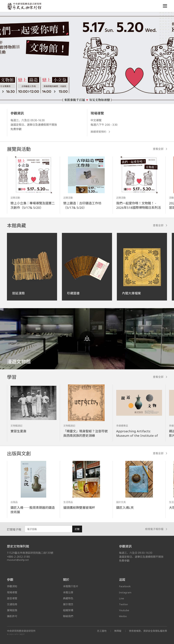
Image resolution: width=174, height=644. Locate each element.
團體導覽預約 (100, 132)
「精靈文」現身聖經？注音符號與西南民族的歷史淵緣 (86, 433)
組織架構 (68, 610)
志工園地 (102, 631)
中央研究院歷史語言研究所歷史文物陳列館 (24, 6)
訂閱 (77, 529)
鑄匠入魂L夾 (125, 508)
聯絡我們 (68, 616)
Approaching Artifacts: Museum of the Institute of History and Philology (137, 435)
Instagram (125, 592)
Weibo (123, 616)
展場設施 (12, 610)
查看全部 (160, 149)
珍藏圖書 (73, 293)
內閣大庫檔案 (132, 293)
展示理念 (68, 604)
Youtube (124, 610)
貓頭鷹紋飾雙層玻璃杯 (79, 508)
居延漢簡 (18, 293)
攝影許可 (12, 616)
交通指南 (12, 604)
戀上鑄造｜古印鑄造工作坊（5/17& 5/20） (82, 205)
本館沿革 (68, 592)
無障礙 (118, 631)
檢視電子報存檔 (156, 529)
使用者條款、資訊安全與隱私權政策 (148, 631)
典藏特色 (68, 598)
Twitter (124, 604)
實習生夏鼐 (18, 431)
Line (121, 598)
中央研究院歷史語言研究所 (21, 631)
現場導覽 (12, 592)
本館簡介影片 (71, 586)
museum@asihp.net (18, 560)
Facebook (125, 586)
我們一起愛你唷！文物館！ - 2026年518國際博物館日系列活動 (139, 208)
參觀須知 (12, 586)
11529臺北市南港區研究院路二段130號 (30, 553)
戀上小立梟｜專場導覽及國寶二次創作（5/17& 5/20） (33, 205)
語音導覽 (12, 598)
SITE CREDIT (20, 634)
